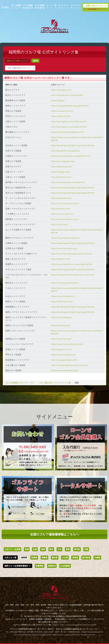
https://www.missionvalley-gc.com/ (68, 344)
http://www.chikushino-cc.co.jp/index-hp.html (72, 264)
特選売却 (52, 566)
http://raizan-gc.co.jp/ (62, 339)
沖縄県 (97, 558)
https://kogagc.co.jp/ (61, 172)
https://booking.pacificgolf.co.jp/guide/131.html (73, 145)
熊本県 (55, 558)
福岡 (43, 549)
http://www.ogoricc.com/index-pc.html (69, 121)
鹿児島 (77, 549)
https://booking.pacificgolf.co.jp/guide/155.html (73, 307)
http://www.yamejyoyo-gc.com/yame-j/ (70, 365)
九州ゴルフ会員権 (12, 549)
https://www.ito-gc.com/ (63, 111)
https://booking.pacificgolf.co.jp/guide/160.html (73, 312)
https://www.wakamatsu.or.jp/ (65, 370)
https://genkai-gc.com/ (62, 166)
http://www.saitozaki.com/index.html (68, 182)
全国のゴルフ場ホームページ (20, 61)
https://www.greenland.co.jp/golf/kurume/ (71, 156)
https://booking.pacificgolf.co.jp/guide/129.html (73, 188)
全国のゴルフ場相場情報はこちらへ (55, 534)
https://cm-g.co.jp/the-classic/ (66, 203)
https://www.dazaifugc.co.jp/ (65, 248)
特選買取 (40, 566)
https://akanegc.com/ (62, 90)
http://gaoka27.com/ (61, 259)
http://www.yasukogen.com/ (65, 360)
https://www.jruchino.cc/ (63, 214)
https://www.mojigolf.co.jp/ (64, 355)
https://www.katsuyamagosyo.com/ (68, 132)
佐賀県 (34, 558)
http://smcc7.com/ (60, 224)
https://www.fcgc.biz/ (61, 325)
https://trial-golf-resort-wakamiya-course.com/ (73, 275)
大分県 (65, 558)
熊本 (51, 549)
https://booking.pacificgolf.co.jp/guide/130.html (73, 243)
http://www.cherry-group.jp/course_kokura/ (72, 254)
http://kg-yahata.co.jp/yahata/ (66, 151)
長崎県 (44, 558)
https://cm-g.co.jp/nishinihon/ (65, 283)
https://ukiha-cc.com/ (62, 116)
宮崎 (68, 549)
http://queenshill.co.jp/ (62, 198)
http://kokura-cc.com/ (62, 177)
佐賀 (35, 549)
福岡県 (38, 61)
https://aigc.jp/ (59, 100)
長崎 (27, 549)
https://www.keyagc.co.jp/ (64, 161)
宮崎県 (75, 558)
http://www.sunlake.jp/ (62, 317)
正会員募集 (65, 566)
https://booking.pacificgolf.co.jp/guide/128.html (73, 193)
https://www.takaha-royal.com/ (66, 238)
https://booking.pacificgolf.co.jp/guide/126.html (73, 269)
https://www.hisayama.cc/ (64, 296)
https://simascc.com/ (62, 209)
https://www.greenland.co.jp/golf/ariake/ (71, 106)
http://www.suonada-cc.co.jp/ (65, 219)
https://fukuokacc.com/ (63, 301)
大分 (59, 549)
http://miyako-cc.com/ (62, 349)
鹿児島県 (86, 558)
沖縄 (86, 549)
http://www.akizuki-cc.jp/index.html (68, 95)
